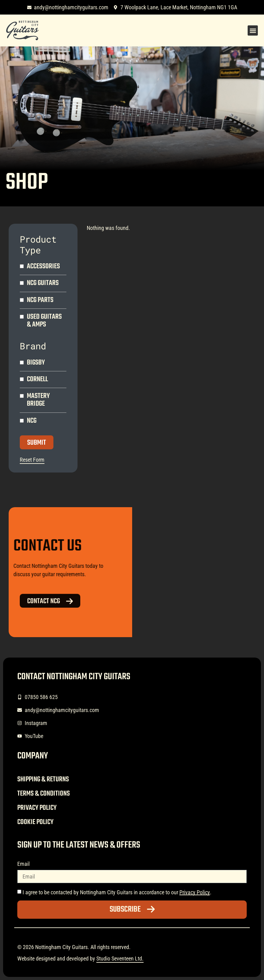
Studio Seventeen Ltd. (120, 958)
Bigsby (36, 363)
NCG (32, 421)
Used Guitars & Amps (44, 321)
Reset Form (32, 460)
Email (23, 864)
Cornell (37, 380)
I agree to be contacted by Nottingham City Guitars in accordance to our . (117, 892)
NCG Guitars (43, 283)
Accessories (43, 267)
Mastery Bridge (38, 400)
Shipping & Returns (43, 779)
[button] (253, 30)
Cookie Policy (35, 822)
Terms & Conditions (44, 794)
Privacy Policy (37, 808)
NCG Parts (40, 300)
